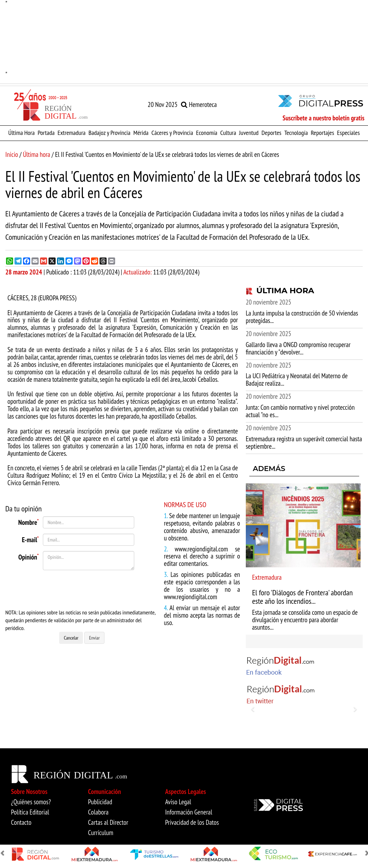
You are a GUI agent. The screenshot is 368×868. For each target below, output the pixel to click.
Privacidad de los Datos (192, 822)
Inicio (12, 154)
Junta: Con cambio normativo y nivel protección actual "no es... (300, 411)
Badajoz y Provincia (109, 132)
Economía (206, 132)
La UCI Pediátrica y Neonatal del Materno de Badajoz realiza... (297, 379)
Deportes (271, 132)
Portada (46, 132)
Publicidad (100, 802)
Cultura (228, 132)
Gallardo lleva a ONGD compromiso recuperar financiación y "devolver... (298, 348)
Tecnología (296, 132)
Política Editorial (30, 812)
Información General (189, 812)
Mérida (141, 132)
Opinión (29, 556)
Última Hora (21, 132)
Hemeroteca (199, 104)
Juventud (249, 132)
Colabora (98, 812)
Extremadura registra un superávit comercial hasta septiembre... (304, 442)
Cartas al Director (108, 822)
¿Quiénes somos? (31, 802)
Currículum (101, 833)
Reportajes (322, 132)
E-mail (30, 539)
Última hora (37, 154)
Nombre (28, 522)
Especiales (349, 132)
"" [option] (184, 39)
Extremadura (71, 132)
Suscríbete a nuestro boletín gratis (324, 118)
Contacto (21, 822)
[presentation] (83, 589)
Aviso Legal (178, 802)
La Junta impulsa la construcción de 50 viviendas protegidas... (302, 317)
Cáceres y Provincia (172, 132)
